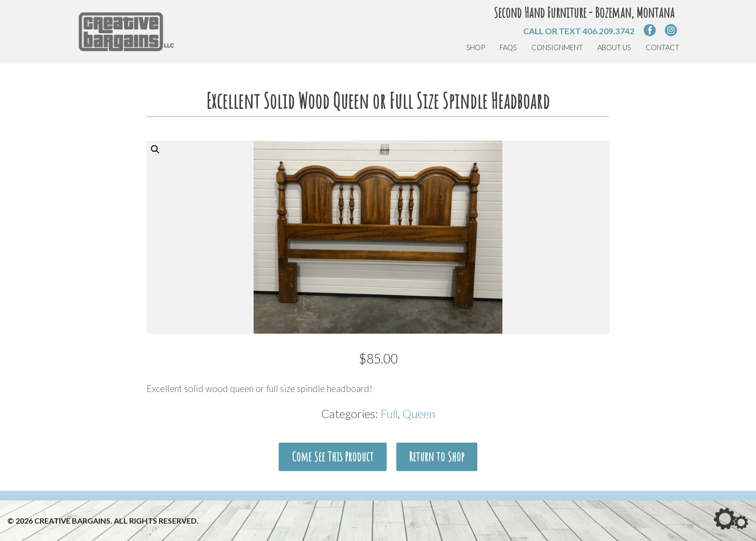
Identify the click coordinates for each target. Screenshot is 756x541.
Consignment (557, 47)
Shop (476, 47)
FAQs (508, 47)
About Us (614, 47)
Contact (662, 47)
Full (389, 413)
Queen (419, 413)
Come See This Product (333, 457)
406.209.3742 (608, 31)
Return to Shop (437, 457)
